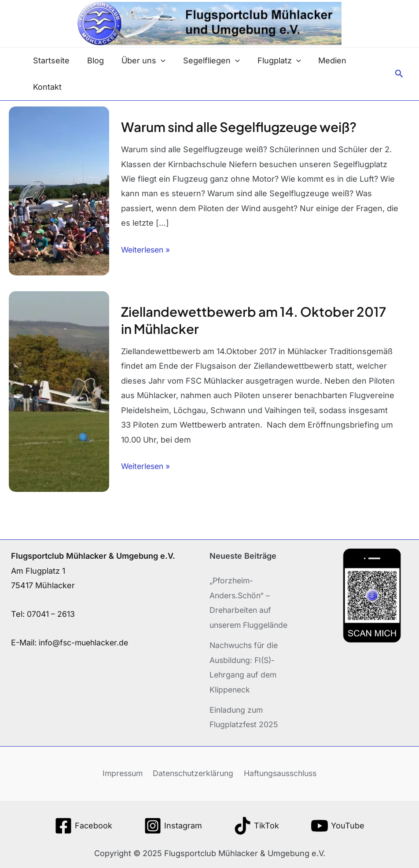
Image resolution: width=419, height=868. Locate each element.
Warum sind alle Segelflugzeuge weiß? (241, 127)
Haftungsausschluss (281, 772)
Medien (323, 60)
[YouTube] (338, 824)
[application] (156, 61)
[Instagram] (173, 824)
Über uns (139, 61)
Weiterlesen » (147, 248)
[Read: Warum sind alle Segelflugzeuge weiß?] (59, 190)
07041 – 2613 (51, 613)
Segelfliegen (205, 61)
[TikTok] (256, 824)
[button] (399, 74)
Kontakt (46, 87)
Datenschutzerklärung (192, 772)
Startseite (50, 60)
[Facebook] (83, 824)
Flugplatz (271, 61)
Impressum (121, 772)
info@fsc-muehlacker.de (85, 642)
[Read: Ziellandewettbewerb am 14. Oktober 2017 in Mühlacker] (59, 390)
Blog (93, 60)
